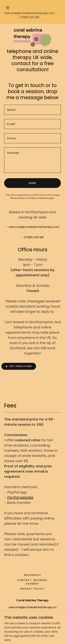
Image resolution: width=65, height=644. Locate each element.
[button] (32, 8)
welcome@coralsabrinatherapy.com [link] (29, 13)
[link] (33, 37)
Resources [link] (32, 575)
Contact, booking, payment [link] (32, 582)
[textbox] (32, 110)
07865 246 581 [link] (30, 17)
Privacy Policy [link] (18, 198)
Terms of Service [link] (39, 198)
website (20, 497)
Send (32, 183)
